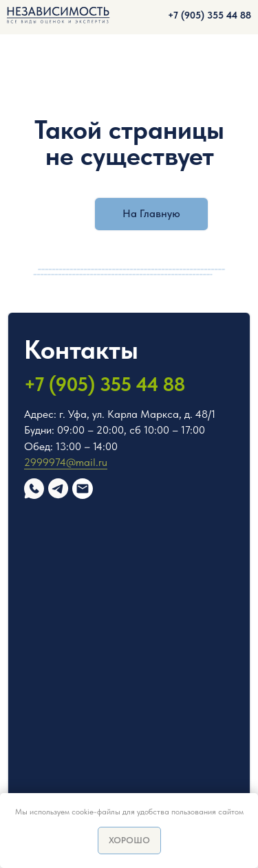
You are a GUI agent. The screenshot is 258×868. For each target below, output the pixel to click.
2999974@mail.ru (66, 462)
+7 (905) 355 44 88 (209, 15)
